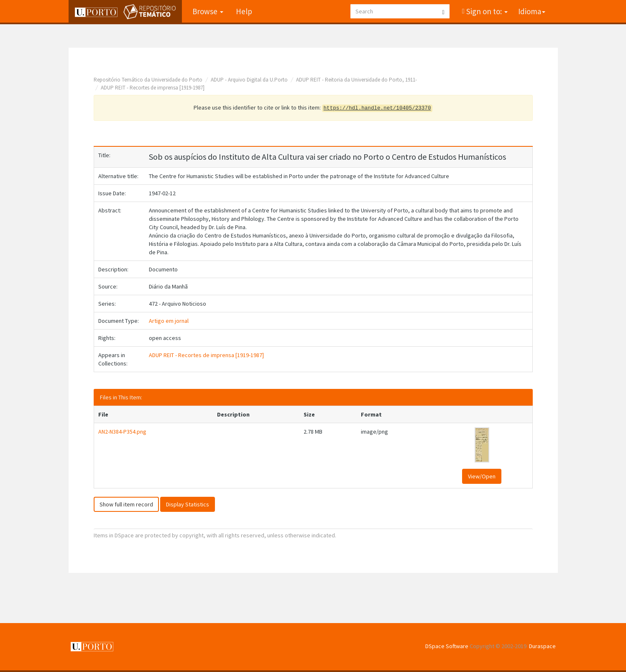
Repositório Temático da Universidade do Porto (148, 80)
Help (244, 11)
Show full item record (126, 504)
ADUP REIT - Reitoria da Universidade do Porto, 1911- (356, 80)
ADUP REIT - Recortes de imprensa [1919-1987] (153, 88)
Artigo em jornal (169, 321)
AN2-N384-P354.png (122, 432)
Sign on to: (486, 11)
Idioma (532, 11)
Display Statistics (188, 504)
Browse (208, 11)
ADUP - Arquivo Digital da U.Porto (249, 80)
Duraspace (542, 646)
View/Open (482, 476)
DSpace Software (447, 646)
